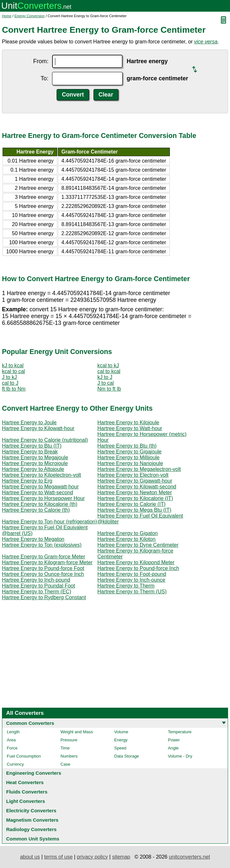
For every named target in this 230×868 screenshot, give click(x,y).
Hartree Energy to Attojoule (33, 469)
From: (41, 61)
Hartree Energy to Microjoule (35, 463)
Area (11, 740)
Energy (121, 740)
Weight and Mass (77, 732)
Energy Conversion (30, 16)
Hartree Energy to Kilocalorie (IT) (135, 498)
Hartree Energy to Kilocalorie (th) (40, 504)
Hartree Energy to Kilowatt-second (137, 487)
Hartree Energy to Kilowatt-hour (38, 428)
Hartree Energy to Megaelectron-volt (139, 469)
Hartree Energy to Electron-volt (133, 475)
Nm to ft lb (109, 389)
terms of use (58, 857)
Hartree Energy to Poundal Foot (38, 586)
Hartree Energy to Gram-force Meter (44, 557)
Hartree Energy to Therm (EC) (37, 592)
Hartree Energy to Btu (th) (127, 446)
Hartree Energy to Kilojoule (128, 423)
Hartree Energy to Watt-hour (130, 428)
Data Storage (127, 756)
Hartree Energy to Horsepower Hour (43, 498)
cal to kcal (109, 371)
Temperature (180, 732)
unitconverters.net (189, 857)
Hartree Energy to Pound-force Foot (43, 568)
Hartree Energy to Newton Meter (135, 492)
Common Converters (30, 723)
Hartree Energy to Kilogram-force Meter (47, 562)
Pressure (69, 740)
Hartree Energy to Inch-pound (36, 580)
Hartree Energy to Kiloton (126, 539)
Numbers (69, 756)
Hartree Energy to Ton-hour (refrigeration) (49, 522)
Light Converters (26, 801)
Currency (15, 764)
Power (174, 740)
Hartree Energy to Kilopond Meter (136, 562)
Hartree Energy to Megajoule (35, 457)
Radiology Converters (31, 829)
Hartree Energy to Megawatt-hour (40, 487)
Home (7, 16)
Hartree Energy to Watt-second (38, 492)
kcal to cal (13, 371)
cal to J (10, 383)
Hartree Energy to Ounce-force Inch (43, 574)
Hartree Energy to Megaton (33, 539)
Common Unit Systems (33, 839)
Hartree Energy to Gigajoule (129, 452)
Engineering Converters (34, 773)
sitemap (121, 857)
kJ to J (105, 377)
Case (65, 764)
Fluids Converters (27, 792)
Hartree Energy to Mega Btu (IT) (134, 510)
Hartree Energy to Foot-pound (132, 574)
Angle (173, 748)
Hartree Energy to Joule (29, 423)
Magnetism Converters (32, 820)
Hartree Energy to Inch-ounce (131, 580)
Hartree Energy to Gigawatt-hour (135, 481)
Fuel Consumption (24, 756)
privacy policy (92, 857)
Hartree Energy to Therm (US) (132, 592)
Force (12, 748)
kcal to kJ (108, 365)
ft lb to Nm (14, 389)
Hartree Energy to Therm (126, 586)
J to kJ (9, 377)
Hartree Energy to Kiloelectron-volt (42, 475)
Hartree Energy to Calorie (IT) (131, 504)
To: (44, 78)
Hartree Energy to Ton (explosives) (42, 545)
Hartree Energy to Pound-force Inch (138, 568)
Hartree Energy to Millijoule (128, 457)
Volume (121, 732)
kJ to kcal (13, 365)
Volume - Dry (180, 756)
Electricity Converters (31, 811)
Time (65, 748)
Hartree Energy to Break (30, 452)
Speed (120, 748)
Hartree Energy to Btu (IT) (32, 446)
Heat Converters (25, 782)
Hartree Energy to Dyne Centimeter (138, 545)
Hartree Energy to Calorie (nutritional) (45, 440)
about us (30, 857)
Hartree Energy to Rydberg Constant (44, 597)
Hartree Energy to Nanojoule (130, 463)
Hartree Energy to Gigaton (128, 533)
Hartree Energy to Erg (27, 481)
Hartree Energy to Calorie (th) (36, 510)
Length (13, 732)
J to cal (106, 383)
